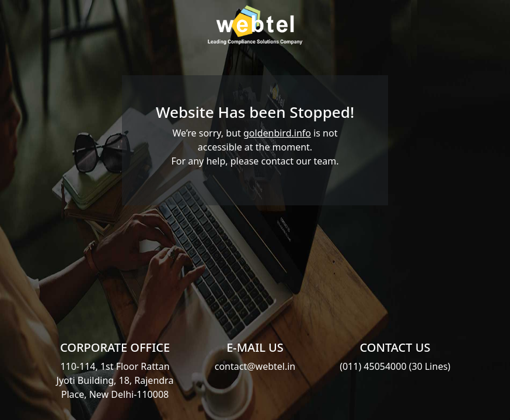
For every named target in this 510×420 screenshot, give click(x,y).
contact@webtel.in (255, 366)
